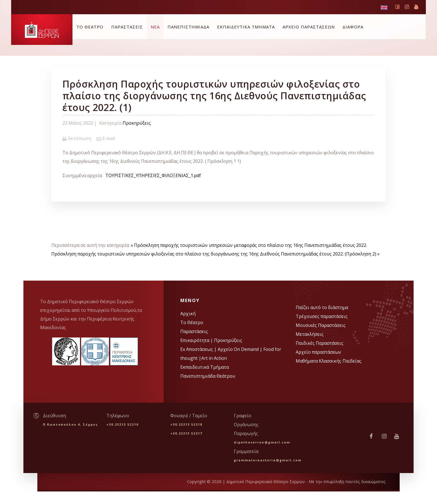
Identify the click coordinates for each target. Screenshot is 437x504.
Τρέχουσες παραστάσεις (322, 316)
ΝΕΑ (155, 27)
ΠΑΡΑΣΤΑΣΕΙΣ (127, 27)
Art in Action (214, 358)
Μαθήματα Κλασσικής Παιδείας (329, 361)
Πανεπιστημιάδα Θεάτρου (208, 376)
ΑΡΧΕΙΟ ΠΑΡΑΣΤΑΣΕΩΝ (309, 27)
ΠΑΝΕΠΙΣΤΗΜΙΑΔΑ (188, 27)
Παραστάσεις (194, 331)
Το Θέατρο (192, 322)
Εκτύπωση (77, 138)
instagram (407, 8)
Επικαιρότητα (195, 340)
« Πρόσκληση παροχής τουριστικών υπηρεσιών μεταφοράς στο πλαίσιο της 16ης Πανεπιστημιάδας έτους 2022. (249, 245)
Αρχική (188, 314)
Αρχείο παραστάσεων (318, 352)
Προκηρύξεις (137, 123)
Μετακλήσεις (310, 334)
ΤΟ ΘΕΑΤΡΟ (90, 27)
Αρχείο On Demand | (241, 349)
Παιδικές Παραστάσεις (320, 343)
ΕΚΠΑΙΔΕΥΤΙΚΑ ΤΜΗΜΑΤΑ (246, 27)
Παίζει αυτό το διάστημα (322, 307)
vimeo (416, 7)
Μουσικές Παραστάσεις (321, 325)
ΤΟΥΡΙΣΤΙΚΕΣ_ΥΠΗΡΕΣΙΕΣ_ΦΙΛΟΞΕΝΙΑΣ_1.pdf (153, 175)
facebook (374, 436)
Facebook (397, 8)
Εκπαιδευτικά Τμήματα (205, 367)
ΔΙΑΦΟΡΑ (353, 27)
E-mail (106, 138)
